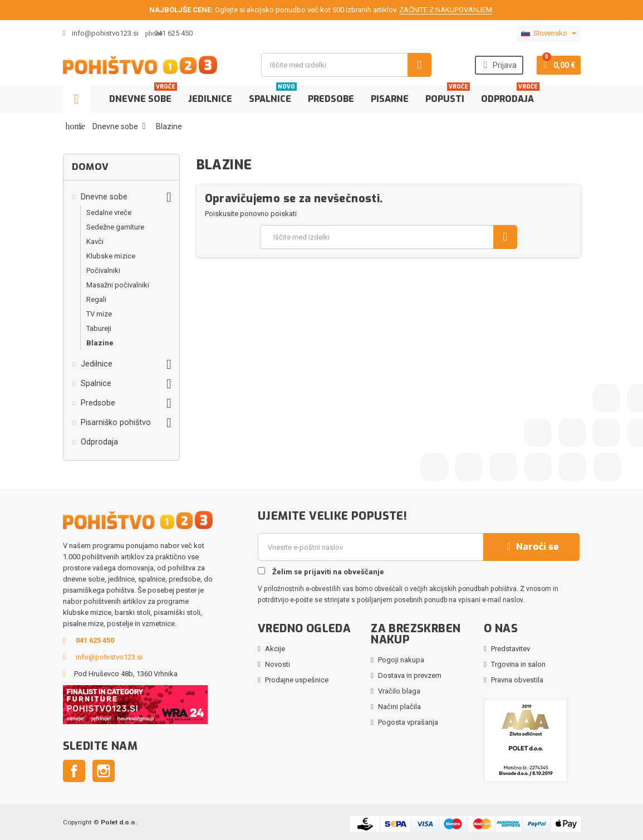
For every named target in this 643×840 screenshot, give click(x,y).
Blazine (100, 343)
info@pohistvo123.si (101, 33)
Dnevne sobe (143, 95)
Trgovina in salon (518, 664)
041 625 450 (173, 33)
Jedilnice (210, 99)
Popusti (448, 95)
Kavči (95, 241)
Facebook (74, 771)
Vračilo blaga (399, 691)
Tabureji (99, 328)
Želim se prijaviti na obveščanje (321, 572)
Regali (96, 299)
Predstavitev (511, 649)
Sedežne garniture (115, 227)
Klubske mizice (111, 256)
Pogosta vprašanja (408, 722)
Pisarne (390, 99)
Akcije (275, 649)
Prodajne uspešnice (297, 680)
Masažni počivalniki (118, 285)
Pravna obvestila (517, 680)
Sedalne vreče (109, 213)
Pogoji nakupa (401, 660)
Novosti (278, 664)
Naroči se (532, 547)
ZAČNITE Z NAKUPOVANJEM (446, 10)
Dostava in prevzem (410, 675)
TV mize (99, 314)
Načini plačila (399, 707)
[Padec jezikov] (549, 33)
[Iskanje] (346, 65)
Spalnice (273, 95)
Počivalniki (103, 270)
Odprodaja (510, 95)
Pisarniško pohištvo (116, 422)
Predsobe (331, 99)
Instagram (104, 771)
